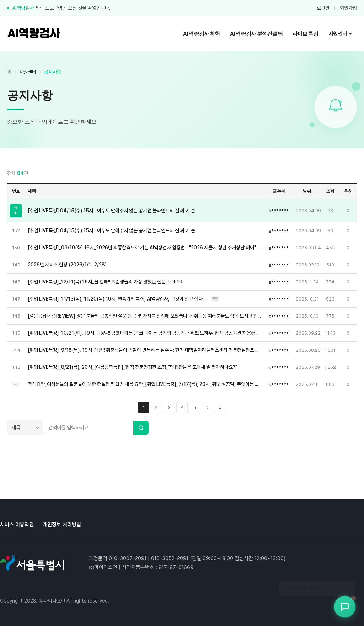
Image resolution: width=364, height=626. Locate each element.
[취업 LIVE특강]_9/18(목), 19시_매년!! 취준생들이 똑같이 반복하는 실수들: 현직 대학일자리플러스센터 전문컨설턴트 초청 (145, 350)
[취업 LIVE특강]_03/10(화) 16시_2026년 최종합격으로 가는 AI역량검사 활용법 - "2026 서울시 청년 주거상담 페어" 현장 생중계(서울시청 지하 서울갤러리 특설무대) (145, 248)
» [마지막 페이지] (220, 407)
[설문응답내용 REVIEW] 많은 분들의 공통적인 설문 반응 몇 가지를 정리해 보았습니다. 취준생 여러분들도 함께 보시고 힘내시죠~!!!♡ (145, 316)
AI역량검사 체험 (202, 34)
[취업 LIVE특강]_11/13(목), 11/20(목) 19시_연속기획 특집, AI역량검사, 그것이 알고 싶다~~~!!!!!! (123, 299)
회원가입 (348, 8)
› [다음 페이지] (208, 407)
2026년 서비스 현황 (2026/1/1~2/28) (67, 265)
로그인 (323, 8)
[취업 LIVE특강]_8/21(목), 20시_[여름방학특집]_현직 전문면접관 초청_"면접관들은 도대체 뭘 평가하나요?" (132, 367)
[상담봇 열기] (345, 607)
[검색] (141, 428)
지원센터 (340, 34)
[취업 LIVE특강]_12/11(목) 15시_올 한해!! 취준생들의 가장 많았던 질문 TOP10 (105, 282)
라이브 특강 (306, 34)
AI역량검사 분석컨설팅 (256, 34)
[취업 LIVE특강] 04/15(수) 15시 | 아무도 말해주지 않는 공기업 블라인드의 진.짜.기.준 (111, 211)
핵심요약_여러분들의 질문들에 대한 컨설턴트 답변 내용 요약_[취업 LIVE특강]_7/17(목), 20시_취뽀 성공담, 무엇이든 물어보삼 (145, 384)
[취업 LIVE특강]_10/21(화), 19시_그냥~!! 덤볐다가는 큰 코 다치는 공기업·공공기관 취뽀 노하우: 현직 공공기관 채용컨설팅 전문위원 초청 (145, 333)
